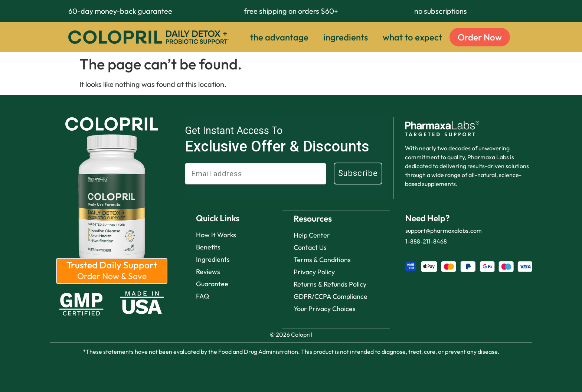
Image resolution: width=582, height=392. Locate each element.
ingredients (346, 37)
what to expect (412, 37)
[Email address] (256, 174)
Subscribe (358, 173)
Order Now (480, 37)
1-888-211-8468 (426, 241)
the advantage (279, 37)
